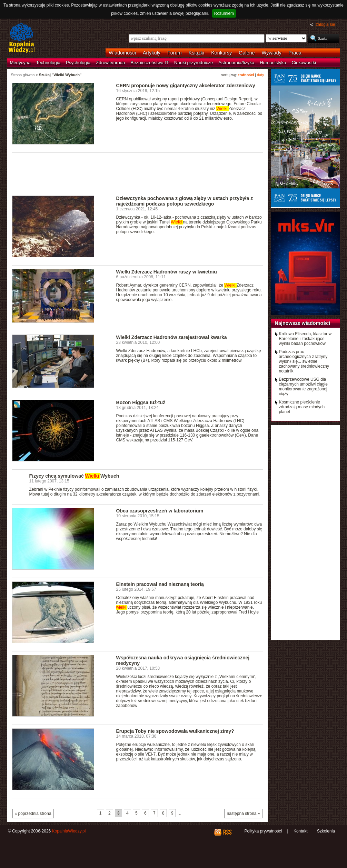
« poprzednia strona (33, 814)
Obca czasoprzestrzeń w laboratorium (160, 511)
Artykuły (152, 53)
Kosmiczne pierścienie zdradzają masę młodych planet (302, 407)
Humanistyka (273, 63)
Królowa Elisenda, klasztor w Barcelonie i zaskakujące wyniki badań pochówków (305, 339)
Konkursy (221, 53)
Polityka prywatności (263, 831)
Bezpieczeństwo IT (150, 63)
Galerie (247, 53)
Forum (175, 53)
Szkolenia (326, 831)
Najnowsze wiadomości (303, 323)
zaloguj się (325, 24)
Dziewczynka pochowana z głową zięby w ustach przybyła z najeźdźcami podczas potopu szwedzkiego (185, 201)
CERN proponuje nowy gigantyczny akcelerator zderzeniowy (186, 86)
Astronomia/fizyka (236, 63)
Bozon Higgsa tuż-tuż (141, 402)
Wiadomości (122, 53)
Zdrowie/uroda (110, 63)
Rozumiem (224, 13)
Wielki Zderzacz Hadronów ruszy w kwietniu (167, 272)
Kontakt (301, 831)
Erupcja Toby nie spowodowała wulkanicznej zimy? (175, 731)
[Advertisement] (138, 172)
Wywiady (272, 53)
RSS (227, 832)
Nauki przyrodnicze (194, 63)
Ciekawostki (304, 63)
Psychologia (78, 63)
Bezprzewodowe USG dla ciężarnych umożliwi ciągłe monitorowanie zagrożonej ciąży (303, 387)
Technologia (48, 63)
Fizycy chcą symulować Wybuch (74, 476)
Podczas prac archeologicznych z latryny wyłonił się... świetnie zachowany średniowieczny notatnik (304, 361)
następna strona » (243, 814)
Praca (295, 53)
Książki (197, 53)
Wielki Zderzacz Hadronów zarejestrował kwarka (172, 337)
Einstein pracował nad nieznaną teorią (160, 584)
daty (260, 75)
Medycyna (20, 63)
